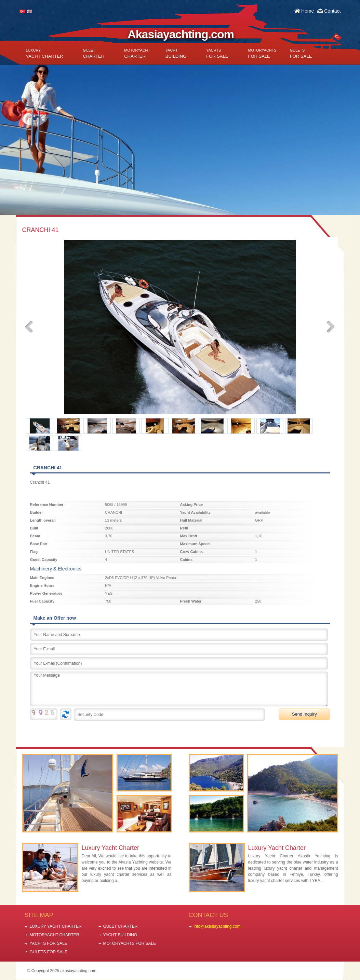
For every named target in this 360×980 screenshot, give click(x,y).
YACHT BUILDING (120, 935)
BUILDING (176, 53)
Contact (332, 11)
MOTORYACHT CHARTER (55, 935)
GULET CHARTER (121, 926)
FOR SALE (217, 53)
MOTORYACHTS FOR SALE (130, 943)
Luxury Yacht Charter (110, 848)
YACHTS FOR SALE (49, 943)
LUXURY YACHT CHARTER (56, 926)
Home (308, 11)
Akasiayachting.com (181, 34)
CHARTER (94, 53)
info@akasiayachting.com (217, 926)
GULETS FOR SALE (49, 952)
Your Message (179, 689)
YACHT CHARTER (45, 53)
